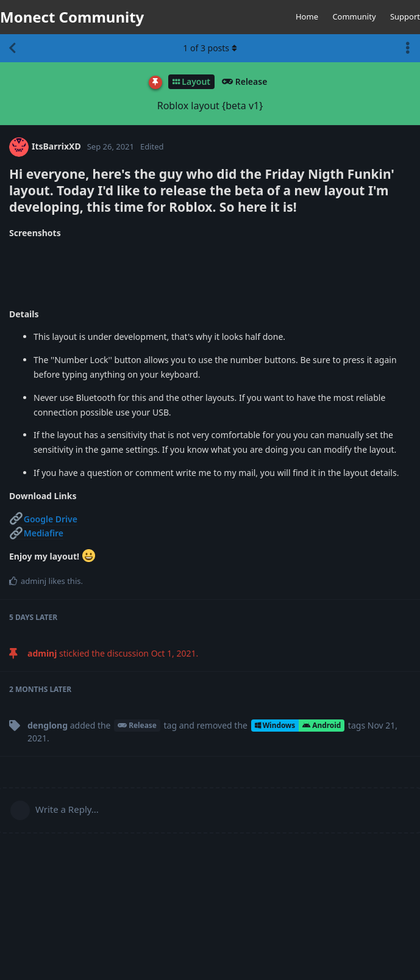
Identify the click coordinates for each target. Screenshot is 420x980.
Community (354, 16)
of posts (210, 48)
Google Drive (44, 519)
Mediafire (37, 533)
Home (307, 16)
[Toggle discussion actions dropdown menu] (408, 48)
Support (405, 16)
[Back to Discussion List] (12, 48)
